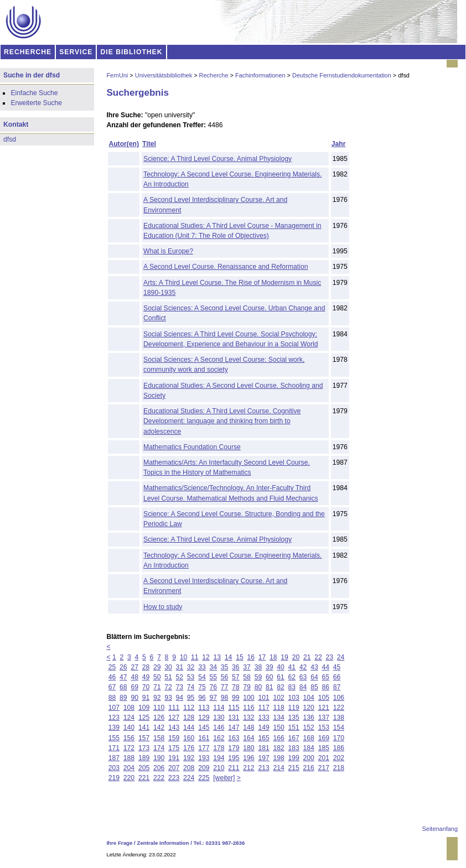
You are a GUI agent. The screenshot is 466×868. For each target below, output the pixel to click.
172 (129, 748)
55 (213, 677)
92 (157, 698)
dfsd (10, 139)
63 (303, 677)
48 (134, 677)
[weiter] (224, 778)
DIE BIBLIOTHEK (132, 52)
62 (292, 677)
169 (324, 738)
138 (339, 718)
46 (112, 677)
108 (129, 708)
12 (206, 657)
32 (191, 667)
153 (324, 727)
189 (144, 758)
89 (123, 698)
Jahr (339, 144)
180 (248, 748)
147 (234, 727)
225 (204, 778)
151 (294, 727)
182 (278, 748)
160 (189, 738)
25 (112, 667)
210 (219, 768)
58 (247, 677)
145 (204, 727)
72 (168, 687)
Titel (149, 144)
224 (189, 778)
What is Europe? (168, 251)
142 (159, 727)
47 (123, 677)
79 (247, 687)
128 (189, 718)
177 (204, 748)
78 (236, 687)
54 (202, 677)
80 (258, 687)
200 (309, 758)
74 (191, 687)
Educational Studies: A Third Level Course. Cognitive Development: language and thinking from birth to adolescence (222, 421)
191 (174, 758)
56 (225, 677)
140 (129, 727)
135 (294, 718)
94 (180, 698)
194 (219, 758)
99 (236, 698)
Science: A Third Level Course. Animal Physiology (218, 159)
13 (218, 657)
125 (144, 718)
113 (204, 708)
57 (236, 677)
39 (270, 667)
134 (278, 718)
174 (159, 748)
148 (248, 727)
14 (229, 657)
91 (146, 698)
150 (278, 727)
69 (134, 687)
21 (307, 657)
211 (234, 768)
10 (184, 657)
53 (191, 677)
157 (144, 738)
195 (234, 758)
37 (247, 667)
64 (314, 677)
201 (324, 758)
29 (157, 667)
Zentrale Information (163, 843)
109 (144, 708)
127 (174, 718)
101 (263, 698)
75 (202, 687)
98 (225, 698)
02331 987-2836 (226, 843)
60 (270, 677)
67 (112, 687)
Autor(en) (124, 144)
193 (204, 758)
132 (248, 718)
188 (129, 758)
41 (292, 667)
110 (159, 708)
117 (263, 708)
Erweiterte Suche (36, 103)
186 (339, 748)
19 (284, 657)
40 (281, 667)
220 (129, 778)
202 (339, 758)
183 (294, 748)
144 (189, 727)
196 (248, 758)
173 (144, 748)
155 (114, 738)
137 (324, 718)
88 (112, 698)
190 (159, 758)
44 (325, 667)
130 (219, 718)
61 (281, 677)
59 (258, 677)
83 (292, 687)
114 (219, 708)
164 (248, 738)
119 (294, 708)
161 (204, 738)
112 (189, 708)
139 (114, 727)
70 (146, 687)
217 (324, 768)
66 (337, 677)
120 (309, 708)
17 (262, 657)
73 (180, 687)
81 (270, 687)
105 (324, 698)
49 (146, 677)
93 (168, 698)
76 (213, 687)
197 (263, 758)
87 (337, 687)
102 (278, 698)
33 (202, 667)
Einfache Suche (34, 93)
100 (248, 698)
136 (309, 718)
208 (189, 768)
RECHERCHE (28, 52)
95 (191, 698)
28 (146, 667)
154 (339, 727)
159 (174, 738)
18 (273, 657)
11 (195, 657)
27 (134, 667)
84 (303, 687)
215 (294, 768)
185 (324, 748)
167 (294, 738)
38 (258, 667)
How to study (163, 607)
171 (114, 748)
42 (303, 667)
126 (159, 718)
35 (225, 667)
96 (202, 698)
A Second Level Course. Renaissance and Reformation (226, 267)
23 (330, 657)
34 (213, 667)
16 (251, 657)
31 (180, 667)
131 (234, 718)
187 (114, 758)
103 (294, 698)
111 (174, 708)
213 (263, 768)
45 (337, 667)
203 (114, 768)
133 (263, 718)
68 (123, 687)
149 (263, 727)
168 (309, 738)
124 (129, 718)
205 (144, 768)
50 (157, 677)
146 (219, 727)
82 (281, 687)
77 (225, 687)
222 (159, 778)
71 (157, 687)
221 (144, 778)
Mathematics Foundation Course (192, 447)
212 (248, 768)
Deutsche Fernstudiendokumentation (342, 75)
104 (309, 698)
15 (240, 657)
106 (339, 698)
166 (278, 738)
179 (234, 748)
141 (144, 727)
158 (159, 738)
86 (325, 687)
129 (204, 718)
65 (325, 677)
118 (278, 708)
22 (318, 657)
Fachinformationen (260, 75)
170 (339, 738)
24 (341, 657)
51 (168, 677)
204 (129, 768)
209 (204, 768)
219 (114, 778)
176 (189, 748)
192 (189, 758)
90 (134, 698)
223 (174, 778)
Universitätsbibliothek (164, 75)
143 (174, 727)
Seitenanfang (440, 829)
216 (309, 768)
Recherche (214, 75)
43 (314, 667)
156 (129, 738)
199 (294, 758)
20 (296, 657)
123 (114, 718)
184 (309, 748)
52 (180, 677)
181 (263, 748)
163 (234, 738)
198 (278, 758)
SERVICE (76, 52)
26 (123, 667)
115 (234, 708)
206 (159, 768)
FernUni (117, 75)
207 (174, 768)
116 (248, 708)
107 (114, 708)
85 (314, 687)
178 (219, 748)
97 (213, 698)
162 (219, 738)
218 (339, 768)
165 (263, 738)
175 (174, 748)
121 (324, 708)
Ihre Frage (119, 843)
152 (309, 727)
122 (339, 708)
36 (236, 667)
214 (278, 768)
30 (168, 667)
